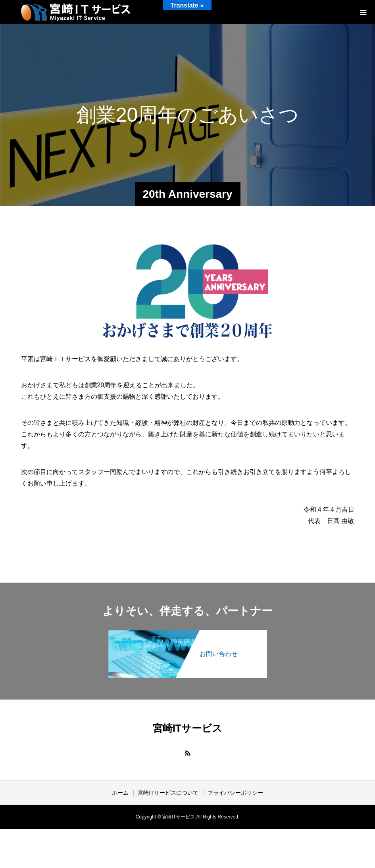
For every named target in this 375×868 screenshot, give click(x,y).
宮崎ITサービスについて (168, 793)
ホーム (120, 793)
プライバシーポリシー (235, 793)
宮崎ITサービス (187, 728)
